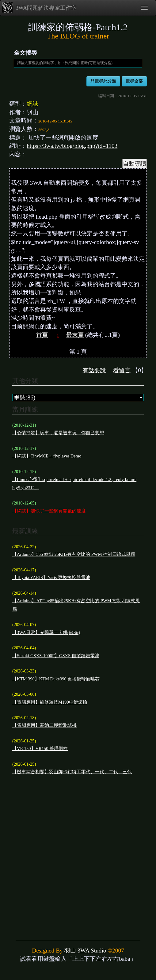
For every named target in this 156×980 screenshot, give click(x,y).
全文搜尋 (25, 53)
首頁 (42, 335)
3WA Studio (92, 951)
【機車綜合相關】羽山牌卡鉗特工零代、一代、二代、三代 (72, 772)
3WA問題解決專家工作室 (39, 7)
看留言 (122, 370)
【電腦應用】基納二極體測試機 (44, 725)
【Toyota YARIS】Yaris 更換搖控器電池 (51, 577)
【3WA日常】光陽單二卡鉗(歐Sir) (46, 632)
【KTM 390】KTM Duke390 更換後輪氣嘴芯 (56, 679)
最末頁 (75, 335)
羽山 (70, 951)
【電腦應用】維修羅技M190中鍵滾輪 (50, 702)
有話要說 (94, 370)
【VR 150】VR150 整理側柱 (40, 749)
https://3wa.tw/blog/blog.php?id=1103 (72, 146)
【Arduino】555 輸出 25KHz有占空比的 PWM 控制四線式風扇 (74, 554)
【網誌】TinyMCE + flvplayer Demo (47, 456)
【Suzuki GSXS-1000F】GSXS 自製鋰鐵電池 (56, 656)
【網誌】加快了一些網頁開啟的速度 (49, 511)
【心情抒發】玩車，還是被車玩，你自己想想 (58, 433)
